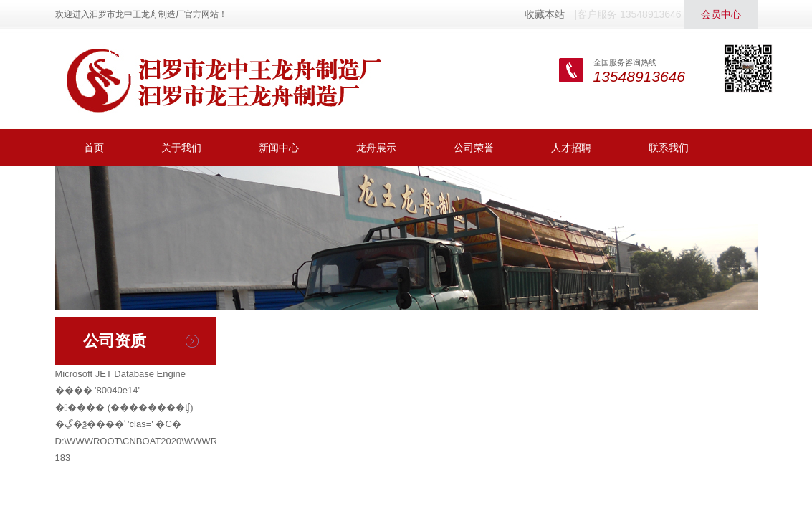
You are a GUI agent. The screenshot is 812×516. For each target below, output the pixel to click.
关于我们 (181, 148)
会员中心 (721, 14)
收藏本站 (545, 14)
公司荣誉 (474, 148)
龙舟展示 (376, 148)
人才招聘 (571, 148)
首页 (94, 148)
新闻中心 (279, 148)
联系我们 (669, 148)
